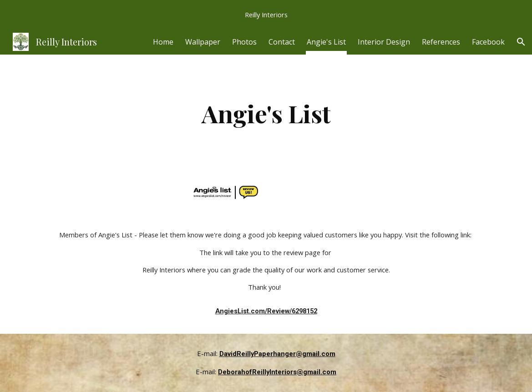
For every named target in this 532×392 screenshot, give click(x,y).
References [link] (441, 42)
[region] (266, 15)
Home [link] (163, 42)
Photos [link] (244, 42)
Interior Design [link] (384, 42)
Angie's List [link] (326, 42)
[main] (266, 113)
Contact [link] (282, 42)
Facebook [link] (488, 42)
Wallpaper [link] (203, 42)
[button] (521, 42)
